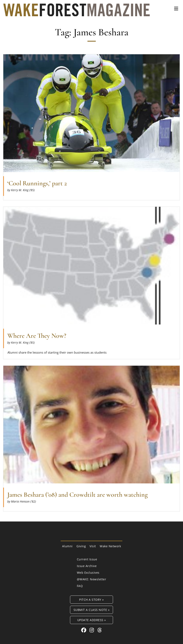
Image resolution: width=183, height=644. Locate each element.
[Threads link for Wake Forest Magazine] (100, 630)
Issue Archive (87, 566)
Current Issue (87, 559)
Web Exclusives (88, 573)
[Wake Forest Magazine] (77, 13)
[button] (176, 9)
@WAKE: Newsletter (92, 579)
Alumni (67, 546)
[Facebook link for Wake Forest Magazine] (84, 630)
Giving (81, 546)
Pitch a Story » (91, 600)
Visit (93, 546)
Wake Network (110, 546)
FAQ (80, 586)
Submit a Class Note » (92, 610)
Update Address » (92, 620)
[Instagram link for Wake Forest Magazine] (92, 630)
